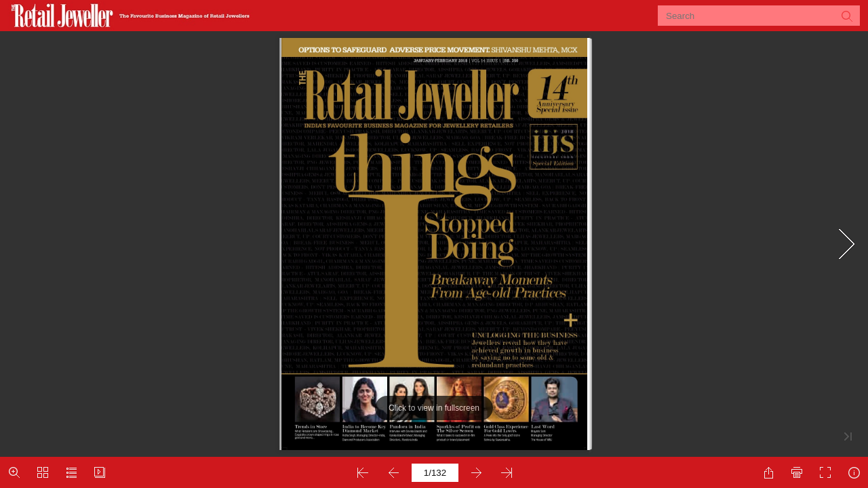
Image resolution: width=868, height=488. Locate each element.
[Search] (750, 16)
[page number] (435, 473)
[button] (846, 16)
